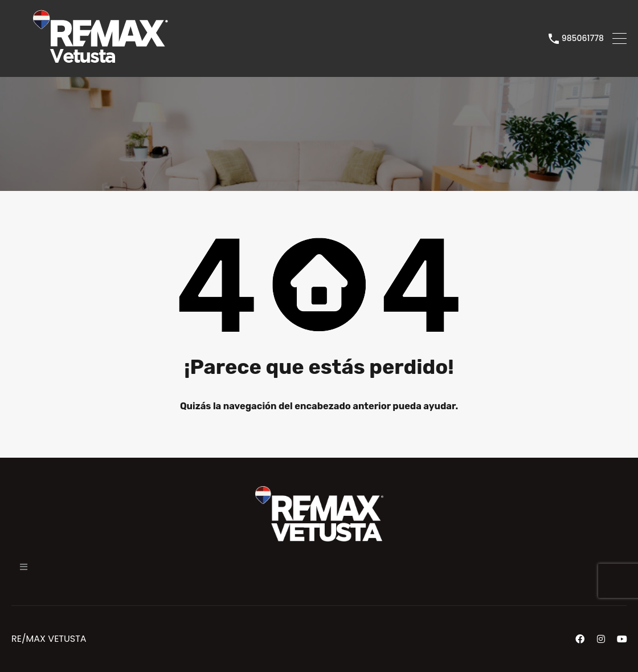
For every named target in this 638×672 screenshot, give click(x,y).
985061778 (583, 38)
